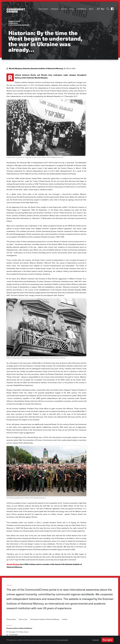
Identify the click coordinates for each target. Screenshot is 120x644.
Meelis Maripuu (13, 564)
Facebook (112, 9)
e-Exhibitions (81, 9)
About (91, 9)
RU (103, 9)
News (72, 9)
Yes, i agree (107, 640)
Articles (64, 9)
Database (55, 9)
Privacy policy (11, 619)
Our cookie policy (62, 640)
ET (99, 9)
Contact (65, 619)
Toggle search (107, 9)
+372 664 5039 (12, 635)
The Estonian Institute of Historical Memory (45, 619)
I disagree (96, 640)
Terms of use (23, 619)
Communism (43, 9)
